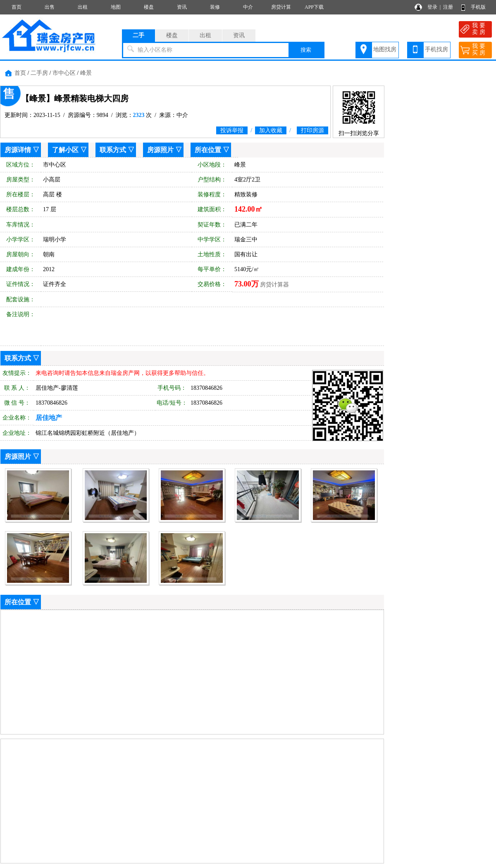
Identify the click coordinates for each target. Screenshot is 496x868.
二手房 (39, 73)
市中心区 (64, 73)
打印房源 (312, 130)
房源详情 (18, 150)
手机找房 (436, 49)
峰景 (86, 73)
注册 (448, 7)
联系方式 (113, 150)
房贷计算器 (274, 285)
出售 (50, 7)
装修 (215, 7)
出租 (83, 7)
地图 (116, 7)
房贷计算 (281, 7)
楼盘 (149, 7)
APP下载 (314, 7)
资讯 (182, 7)
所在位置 (208, 150)
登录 (432, 7)
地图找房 (385, 49)
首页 (17, 7)
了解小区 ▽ (69, 150)
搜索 (306, 50)
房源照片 (160, 150)
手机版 (478, 7)
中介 (248, 7)
